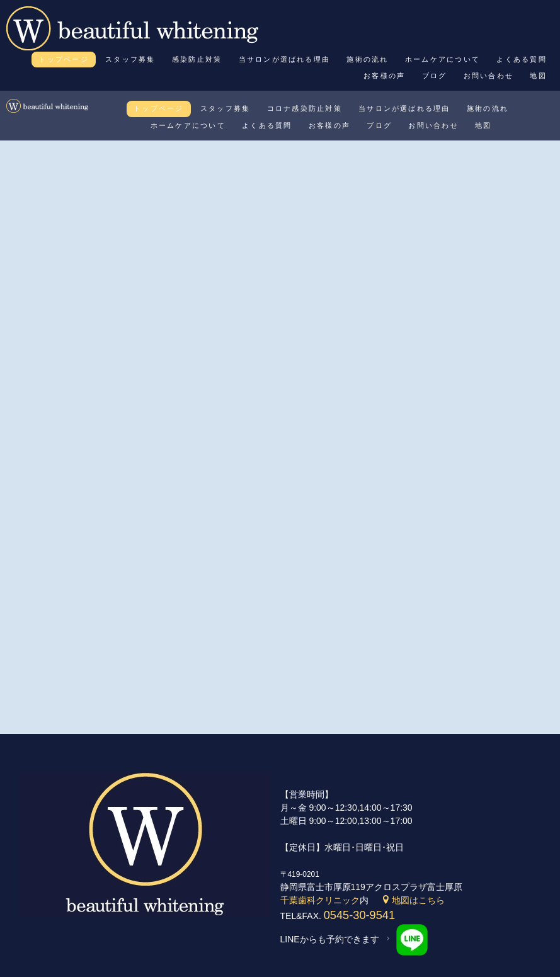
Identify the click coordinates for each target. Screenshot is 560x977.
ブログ (435, 76)
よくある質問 (521, 59)
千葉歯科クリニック (320, 850)
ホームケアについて (443, 59)
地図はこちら (413, 850)
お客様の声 (384, 76)
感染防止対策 (197, 59)
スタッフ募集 (130, 59)
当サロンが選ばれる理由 (285, 59)
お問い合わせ (489, 76)
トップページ (63, 59)
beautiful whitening (264, 962)
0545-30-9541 (359, 866)
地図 (538, 76)
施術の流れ (367, 59)
